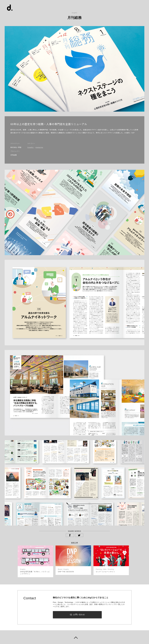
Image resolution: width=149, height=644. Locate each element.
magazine (39, 147)
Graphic (31, 147)
